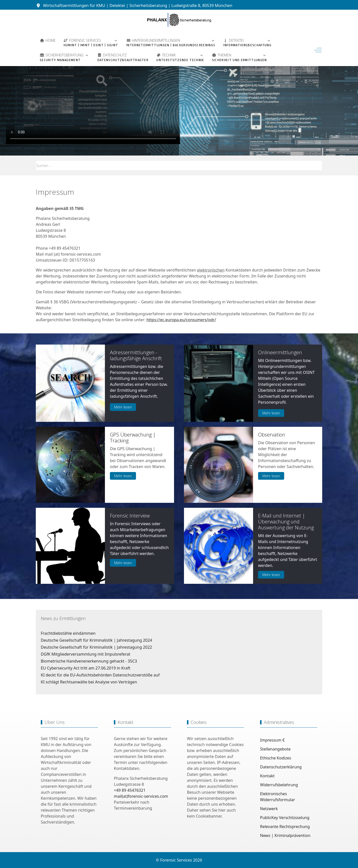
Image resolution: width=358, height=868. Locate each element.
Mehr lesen (123, 407)
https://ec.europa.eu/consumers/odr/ (181, 320)
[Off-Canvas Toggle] (318, 50)
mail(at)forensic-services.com (141, 796)
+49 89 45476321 (130, 790)
